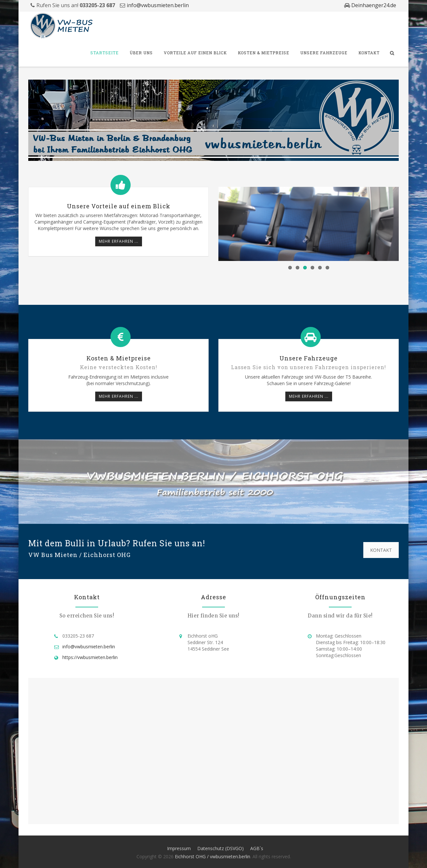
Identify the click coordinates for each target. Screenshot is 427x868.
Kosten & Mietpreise (264, 53)
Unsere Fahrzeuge (324, 53)
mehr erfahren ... (119, 241)
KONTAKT (381, 550)
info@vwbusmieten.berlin (158, 5)
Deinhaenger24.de (373, 5)
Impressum (179, 848)
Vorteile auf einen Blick (195, 53)
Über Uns (141, 53)
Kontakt (369, 53)
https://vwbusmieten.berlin (90, 657)
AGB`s (257, 848)
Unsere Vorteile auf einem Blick (119, 206)
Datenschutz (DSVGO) (220, 848)
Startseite (104, 53)
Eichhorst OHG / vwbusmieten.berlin (213, 856)
